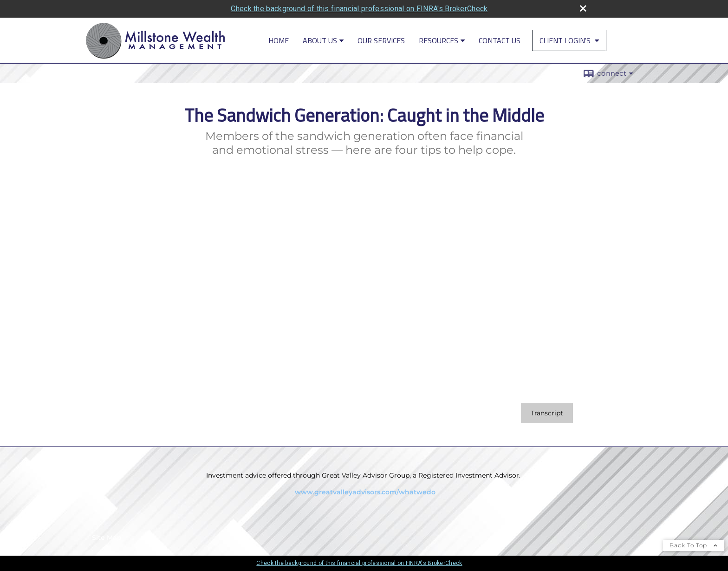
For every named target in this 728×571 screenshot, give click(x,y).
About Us (320, 40)
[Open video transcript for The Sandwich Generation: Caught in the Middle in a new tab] (547, 413)
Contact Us (500, 40)
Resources (439, 40)
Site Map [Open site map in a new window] (107, 538)
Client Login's (566, 40)
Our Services (381, 40)
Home (279, 40)
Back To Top (694, 545)
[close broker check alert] (583, 8)
